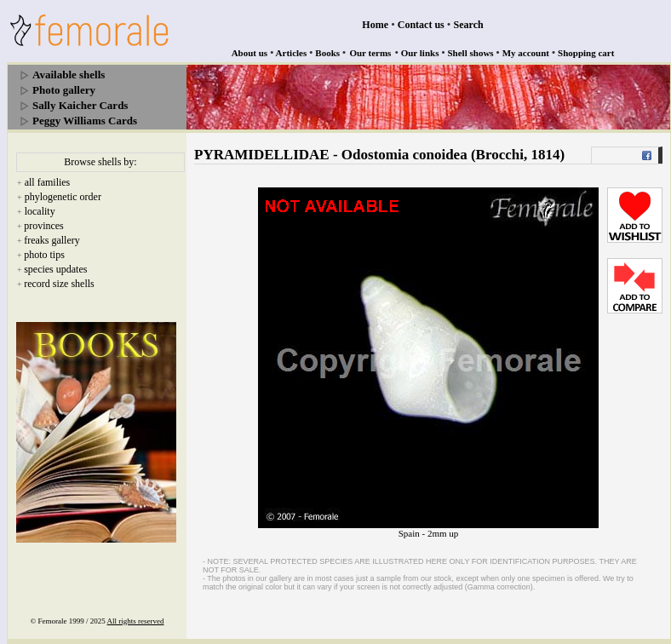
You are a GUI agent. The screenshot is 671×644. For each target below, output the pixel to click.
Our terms (370, 53)
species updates (55, 269)
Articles (292, 53)
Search (469, 25)
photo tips (44, 255)
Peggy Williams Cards (85, 121)
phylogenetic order (63, 197)
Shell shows (471, 53)
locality (40, 211)
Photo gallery (64, 90)
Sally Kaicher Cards (80, 105)
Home (375, 25)
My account (526, 53)
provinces (44, 226)
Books (327, 53)
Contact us (421, 25)
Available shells (69, 75)
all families (48, 182)
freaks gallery (52, 240)
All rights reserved (136, 621)
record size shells (59, 284)
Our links (420, 53)
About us (250, 53)
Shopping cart (586, 53)
